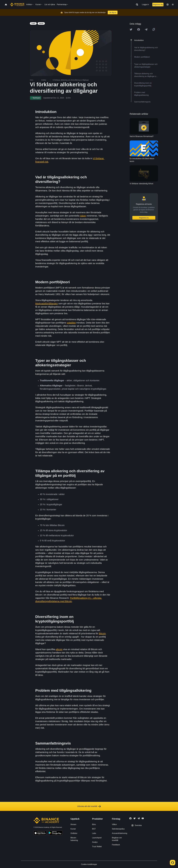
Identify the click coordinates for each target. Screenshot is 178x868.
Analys (95, 842)
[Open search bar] (136, 5)
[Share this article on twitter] (131, 29)
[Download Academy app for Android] (55, 833)
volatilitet (71, 323)
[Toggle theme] (173, 5)
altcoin (59, 649)
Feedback (116, 845)
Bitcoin (102, 633)
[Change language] (168, 5)
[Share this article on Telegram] (146, 29)
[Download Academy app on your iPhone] (40, 833)
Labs (94, 833)
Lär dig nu (113, 12)
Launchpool (97, 838)
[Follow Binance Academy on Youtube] (143, 818)
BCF (94, 829)
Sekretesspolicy (118, 829)
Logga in (145, 4)
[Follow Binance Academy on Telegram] (139, 818)
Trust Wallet (97, 847)
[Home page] (17, 5)
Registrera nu (144, 218)
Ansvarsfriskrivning (120, 833)
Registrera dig (158, 5)
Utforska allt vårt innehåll (89, 806)
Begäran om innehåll (117, 839)
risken (83, 216)
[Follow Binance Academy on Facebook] (130, 818)
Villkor (114, 824)
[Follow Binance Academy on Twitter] (135, 818)
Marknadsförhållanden (47, 304)
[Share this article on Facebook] (139, 29)
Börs (94, 824)
